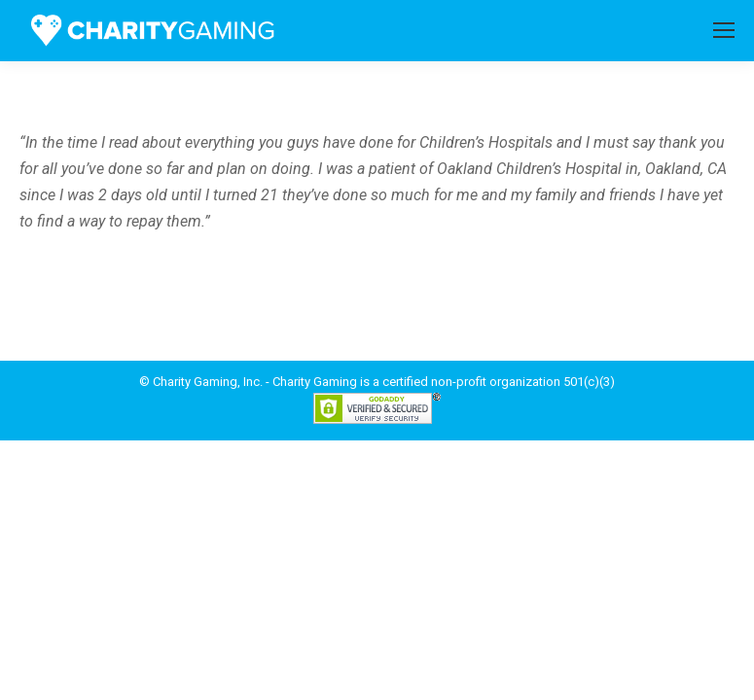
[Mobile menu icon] (724, 30)
